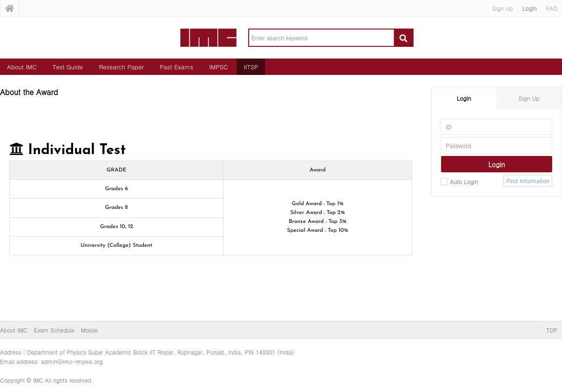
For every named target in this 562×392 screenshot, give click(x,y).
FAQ (552, 8)
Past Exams (177, 67)
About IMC (22, 67)
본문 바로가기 (0, 0)
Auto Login (459, 181)
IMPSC (219, 67)
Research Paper (121, 67)
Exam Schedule (54, 330)
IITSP (251, 67)
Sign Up (503, 8)
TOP (552, 330)
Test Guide (68, 67)
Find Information (528, 181)
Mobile (89, 330)
